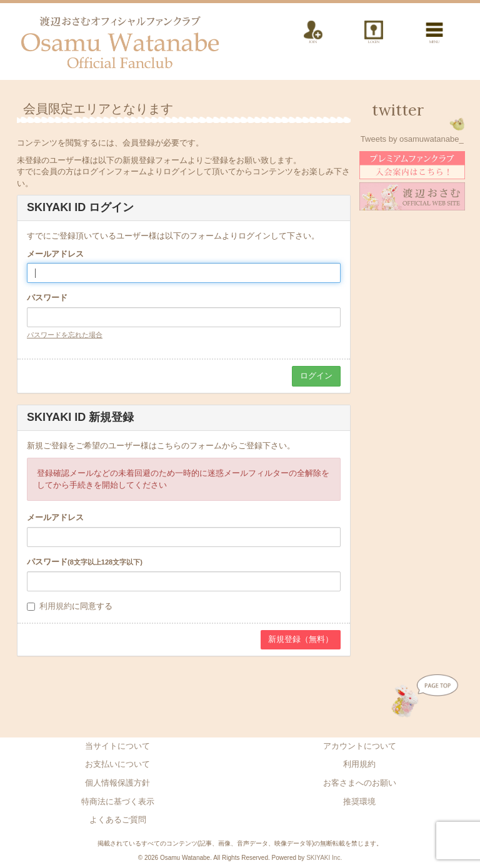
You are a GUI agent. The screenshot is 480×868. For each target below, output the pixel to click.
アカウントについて (360, 746)
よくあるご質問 (118, 820)
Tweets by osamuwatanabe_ (412, 139)
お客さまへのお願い (360, 783)
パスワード (47, 298)
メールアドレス (55, 254)
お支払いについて (117, 764)
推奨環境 (359, 801)
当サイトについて (117, 746)
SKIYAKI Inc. (324, 858)
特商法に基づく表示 (118, 801)
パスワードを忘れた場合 (65, 335)
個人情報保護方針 (117, 783)
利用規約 (56, 606)
